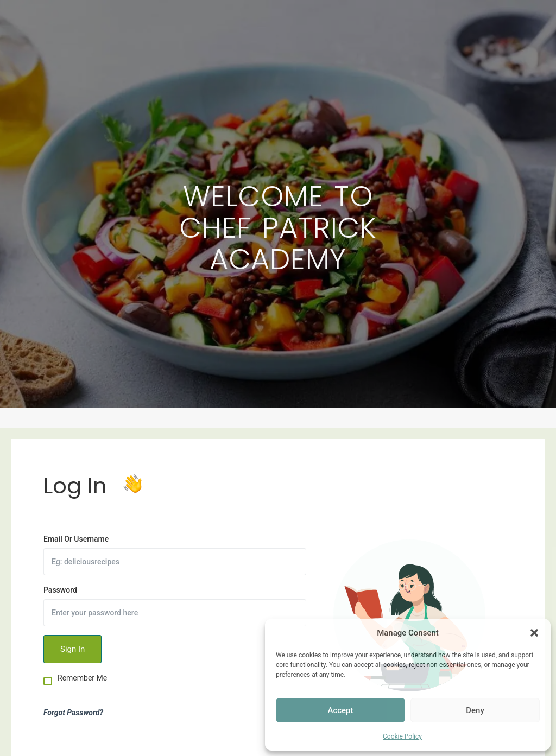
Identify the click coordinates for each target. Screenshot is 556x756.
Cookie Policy (402, 736)
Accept (340, 710)
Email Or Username (76, 539)
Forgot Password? (73, 713)
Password (60, 590)
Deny (475, 710)
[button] (534, 633)
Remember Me (82, 678)
